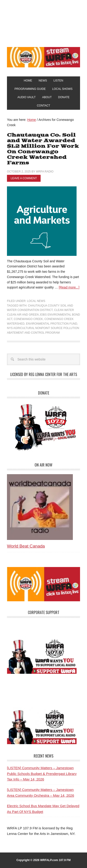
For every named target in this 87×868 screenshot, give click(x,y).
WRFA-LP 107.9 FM (43, 23)
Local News (36, 301)
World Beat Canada (26, 546)
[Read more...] (69, 287)
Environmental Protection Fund (52, 324)
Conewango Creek (28, 319)
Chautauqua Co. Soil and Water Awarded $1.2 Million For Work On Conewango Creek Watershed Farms (43, 149)
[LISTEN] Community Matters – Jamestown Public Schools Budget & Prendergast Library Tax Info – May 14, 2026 (42, 774)
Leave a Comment (24, 178)
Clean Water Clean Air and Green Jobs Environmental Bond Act (43, 315)
